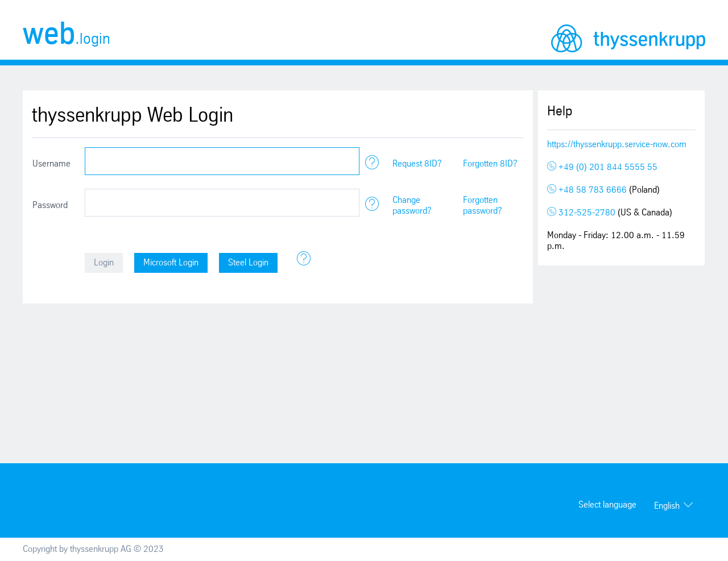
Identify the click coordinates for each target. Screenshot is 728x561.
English (667, 506)
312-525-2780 (582, 213)
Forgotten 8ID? (490, 164)
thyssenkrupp (628, 38)
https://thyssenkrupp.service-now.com (617, 145)
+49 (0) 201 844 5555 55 (602, 167)
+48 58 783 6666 (588, 190)
